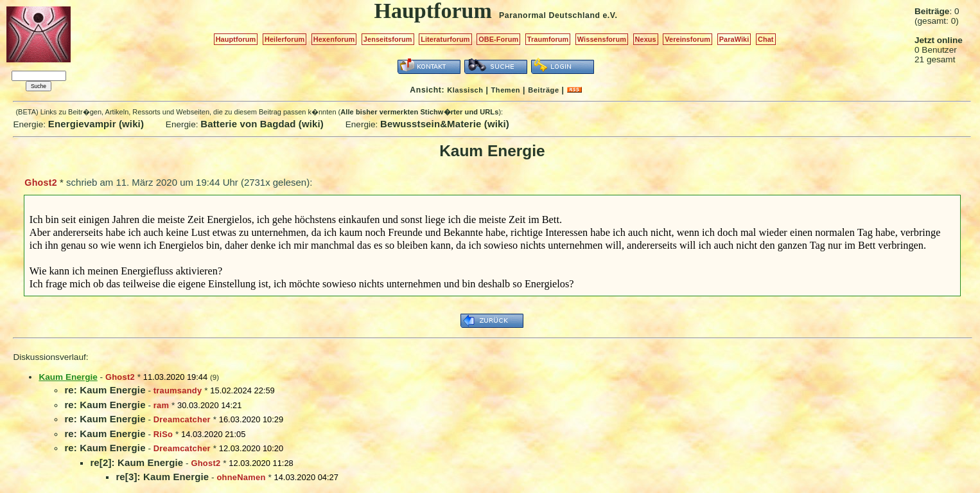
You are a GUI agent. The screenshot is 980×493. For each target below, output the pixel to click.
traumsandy (178, 390)
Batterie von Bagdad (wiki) (262, 124)
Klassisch (465, 90)
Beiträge (543, 90)
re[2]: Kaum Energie (136, 462)
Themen (506, 90)
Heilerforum (284, 39)
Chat (766, 39)
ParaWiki (734, 39)
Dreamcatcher (182, 419)
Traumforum (548, 39)
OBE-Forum (498, 39)
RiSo (163, 434)
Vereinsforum (687, 39)
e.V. (610, 15)
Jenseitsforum (388, 39)
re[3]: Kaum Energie (162, 477)
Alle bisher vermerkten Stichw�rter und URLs (419, 112)
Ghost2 (41, 183)
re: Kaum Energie (105, 390)
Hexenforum (334, 39)
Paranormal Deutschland (550, 15)
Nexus (646, 39)
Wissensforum (602, 39)
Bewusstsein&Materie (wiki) (445, 124)
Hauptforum (236, 39)
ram (161, 405)
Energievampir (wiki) (96, 124)
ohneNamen (241, 477)
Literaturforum (445, 39)
